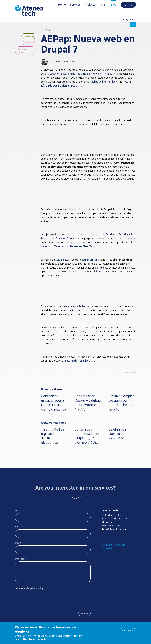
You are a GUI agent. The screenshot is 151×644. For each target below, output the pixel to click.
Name (19, 511)
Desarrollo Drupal (23, 51)
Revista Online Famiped (103, 82)
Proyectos (29, 36)
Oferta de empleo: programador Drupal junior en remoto (122, 403)
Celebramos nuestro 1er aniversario (117, 434)
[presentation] (37, 602)
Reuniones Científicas (82, 246)
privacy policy (37, 591)
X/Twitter (119, 536)
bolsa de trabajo (88, 306)
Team (103, 5)
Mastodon (109, 536)
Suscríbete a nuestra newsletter (115, 547)
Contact (128, 5)
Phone (18, 543)
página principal (90, 260)
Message (20, 559)
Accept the (31, 591)
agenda (70, 306)
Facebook (123, 536)
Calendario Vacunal (52, 246)
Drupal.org (104, 536)
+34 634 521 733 (111, 525)
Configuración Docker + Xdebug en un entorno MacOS (88, 403)
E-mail (19, 527)
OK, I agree (128, 631)
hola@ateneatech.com (114, 529)
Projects (90, 5)
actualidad (61, 260)
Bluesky (114, 536)
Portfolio (29, 43)
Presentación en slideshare (79, 361)
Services (75, 5)
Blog (114, 5)
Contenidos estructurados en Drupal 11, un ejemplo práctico (54, 403)
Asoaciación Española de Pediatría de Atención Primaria (79, 74)
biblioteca (98, 272)
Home (62, 5)
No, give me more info (36, 639)
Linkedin (128, 536)
